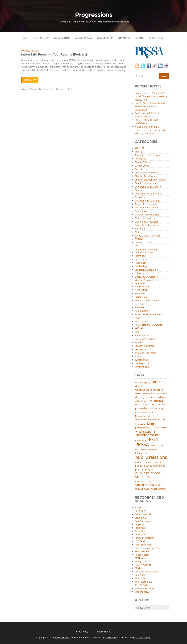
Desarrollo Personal (145, 204)
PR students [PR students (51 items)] (141, 453)
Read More (30, 80)
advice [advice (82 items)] (139, 382)
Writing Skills (142, 367)
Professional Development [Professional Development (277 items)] (147, 433)
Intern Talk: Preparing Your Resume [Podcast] (54, 55)
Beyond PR (140, 511)
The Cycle (140, 578)
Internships (48, 89)
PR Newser (141, 558)
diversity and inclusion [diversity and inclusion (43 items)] (156, 397)
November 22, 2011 (30, 51)
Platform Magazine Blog (148, 548)
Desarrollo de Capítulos (147, 201)
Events (139, 38)
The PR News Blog (144, 588)
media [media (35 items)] (138, 412)
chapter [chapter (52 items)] (139, 386)
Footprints (140, 528)
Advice (138, 152)
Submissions (62, 38)
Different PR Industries (147, 215)
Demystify (140, 197)
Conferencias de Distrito (148, 187)
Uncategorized (143, 363)
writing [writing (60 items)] (162, 489)
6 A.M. (138, 508)
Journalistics (141, 535)
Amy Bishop (31, 89)
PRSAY (138, 568)
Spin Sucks (141, 575)
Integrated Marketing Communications (146, 251)
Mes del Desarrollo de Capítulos (147, 282)
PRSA (137, 318)
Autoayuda (141, 159)
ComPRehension (143, 521)
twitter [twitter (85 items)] (139, 489)
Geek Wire (140, 531)
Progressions (62, 638)
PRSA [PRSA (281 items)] (154, 440)
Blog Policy (41, 38)
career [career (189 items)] (157, 382)
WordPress (111, 638)
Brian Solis (140, 518)
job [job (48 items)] (137, 409)
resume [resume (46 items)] (159, 481)
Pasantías (140, 294)
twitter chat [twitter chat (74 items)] (151, 489)
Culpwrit (139, 524)
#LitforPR (140, 148)
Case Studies (142, 169)
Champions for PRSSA (146, 173)
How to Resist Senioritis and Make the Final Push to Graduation (150, 106)
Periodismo (141, 297)
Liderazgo (140, 273)
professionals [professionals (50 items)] (142, 440)
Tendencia (140, 350)
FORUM (139, 239)
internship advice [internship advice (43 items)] (143, 405)
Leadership (141, 266)
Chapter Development (147, 176)
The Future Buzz (143, 582)
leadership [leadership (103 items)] (146, 408)
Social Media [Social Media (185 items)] (145, 485)
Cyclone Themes (142, 638)
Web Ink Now (142, 592)
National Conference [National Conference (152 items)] (150, 419)
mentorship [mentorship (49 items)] (147, 412)
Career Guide (142, 166)
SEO (137, 332)
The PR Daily (141, 585)
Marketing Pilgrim (144, 538)
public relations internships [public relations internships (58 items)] (150, 466)
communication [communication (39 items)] (142, 394)
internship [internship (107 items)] (157, 401)
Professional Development (149, 315)
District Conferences (146, 218)
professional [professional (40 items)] (161, 428)
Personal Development (147, 301)
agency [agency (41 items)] (147, 382)
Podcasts (61, 89)
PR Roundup (141, 311)
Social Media (142, 336)
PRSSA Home (156, 38)
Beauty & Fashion (144, 162)
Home (24, 38)
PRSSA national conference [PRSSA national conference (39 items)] (146, 450)
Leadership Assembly (146, 270)
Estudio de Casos (144, 229)
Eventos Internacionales (148, 236)
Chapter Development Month (150, 180)
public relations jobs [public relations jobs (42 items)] (144, 469)
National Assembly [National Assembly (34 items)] (143, 416)
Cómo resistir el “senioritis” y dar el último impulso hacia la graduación (151, 96)
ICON (138, 246)
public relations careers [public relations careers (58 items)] (148, 462)
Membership (105, 38)
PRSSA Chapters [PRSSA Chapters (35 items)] (157, 446)
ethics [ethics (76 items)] (138, 401)
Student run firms (144, 346)
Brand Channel (143, 514)
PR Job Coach (142, 555)
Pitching (139, 304)
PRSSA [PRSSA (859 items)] (142, 444)
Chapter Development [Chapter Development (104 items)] (149, 390)
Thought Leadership (146, 353)
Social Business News (146, 572)
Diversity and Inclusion (147, 225)
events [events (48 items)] (146, 401)
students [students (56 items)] (160, 485)
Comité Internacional (146, 183)
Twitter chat (141, 360)
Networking (141, 290)
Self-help (140, 328)
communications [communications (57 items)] (158, 394)
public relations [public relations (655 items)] (151, 457)
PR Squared (141, 561)
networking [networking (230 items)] (145, 423)
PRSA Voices (141, 322)
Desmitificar (141, 211)
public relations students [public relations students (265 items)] (148, 475)
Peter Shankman (144, 545)
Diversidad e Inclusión (147, 222)
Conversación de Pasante (148, 194)
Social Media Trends (146, 339)
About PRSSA (83, 38)
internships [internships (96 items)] (159, 405)
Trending (140, 357)
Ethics (138, 232)
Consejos (140, 190)
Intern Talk (140, 256)
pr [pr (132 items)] (153, 427)
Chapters (124, 38)
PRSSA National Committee (149, 325)
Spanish (139, 342)
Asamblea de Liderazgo (147, 155)
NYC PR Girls (141, 541)
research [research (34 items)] (151, 481)
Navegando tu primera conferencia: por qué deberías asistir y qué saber (151, 130)
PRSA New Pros (143, 565)
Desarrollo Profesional (147, 208)
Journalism (141, 263)
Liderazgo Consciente (146, 277)
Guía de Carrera (143, 243)
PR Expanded (142, 551)
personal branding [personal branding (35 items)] (143, 428)
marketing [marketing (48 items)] (159, 409)
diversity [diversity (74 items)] (140, 397)
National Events (143, 287)
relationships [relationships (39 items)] (141, 481)
